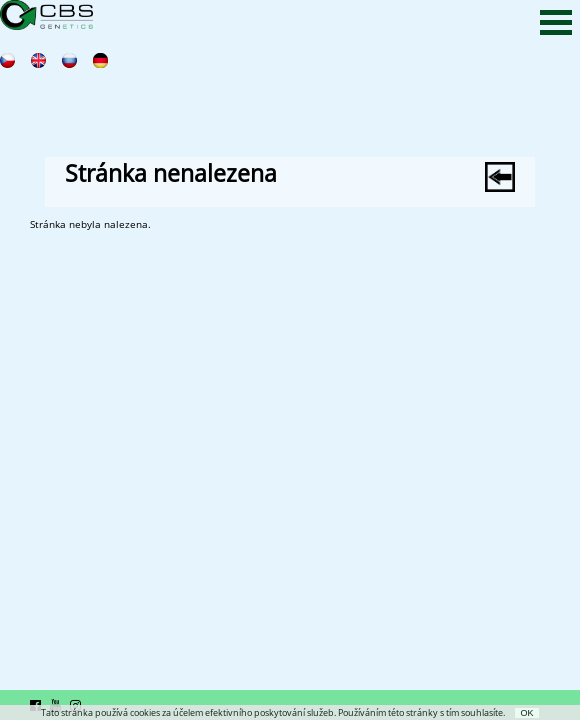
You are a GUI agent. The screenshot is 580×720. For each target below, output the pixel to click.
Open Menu (556, 22)
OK (526, 713)
